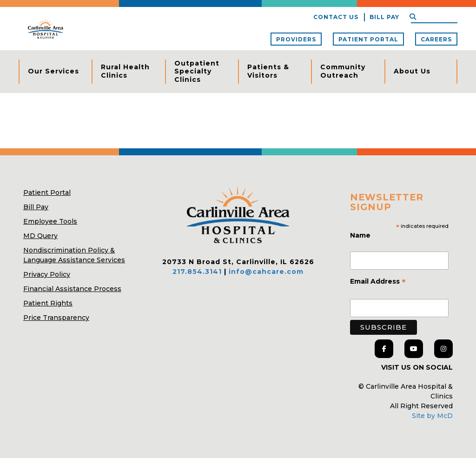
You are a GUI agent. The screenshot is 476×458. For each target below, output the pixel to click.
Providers (296, 39)
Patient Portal (368, 39)
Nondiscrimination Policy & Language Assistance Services (74, 255)
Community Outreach (343, 71)
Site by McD (432, 416)
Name (361, 235)
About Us (412, 71)
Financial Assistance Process (72, 289)
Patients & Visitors (268, 71)
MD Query (40, 236)
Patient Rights (48, 303)
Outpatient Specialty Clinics (197, 71)
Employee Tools (50, 221)
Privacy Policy (47, 274)
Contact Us (336, 17)
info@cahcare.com (266, 272)
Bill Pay (384, 17)
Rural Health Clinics (125, 71)
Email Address (378, 282)
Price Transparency (56, 318)
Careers (436, 39)
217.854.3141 (197, 272)
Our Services (53, 71)
